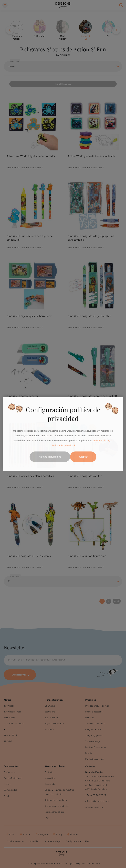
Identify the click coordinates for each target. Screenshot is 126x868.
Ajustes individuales (50, 457)
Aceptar (83, 457)
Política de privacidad (63, 445)
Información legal (102, 441)
